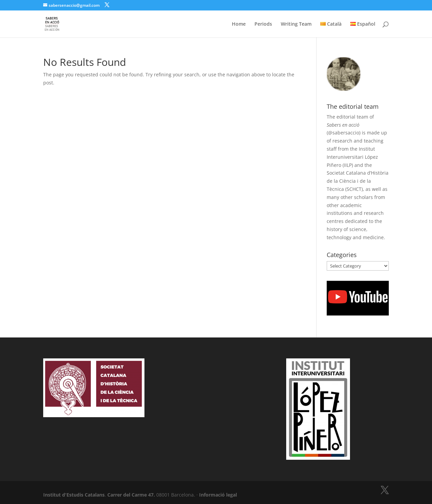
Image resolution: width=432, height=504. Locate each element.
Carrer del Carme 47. (131, 495)
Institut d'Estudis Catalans (74, 495)
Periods (263, 24)
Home (239, 24)
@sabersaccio (344, 133)
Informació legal (218, 495)
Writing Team (296, 24)
